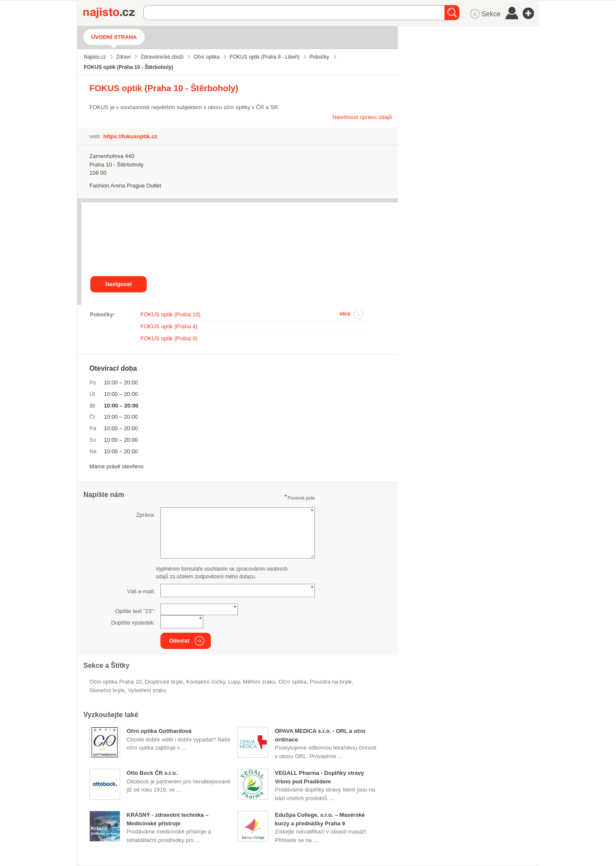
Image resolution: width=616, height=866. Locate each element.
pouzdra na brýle (331, 682)
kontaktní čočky (206, 682)
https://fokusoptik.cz (130, 136)
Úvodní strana (114, 37)
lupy (234, 682)
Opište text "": (135, 611)
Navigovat (118, 284)
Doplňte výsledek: (133, 623)
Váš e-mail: (141, 591)
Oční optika (293, 682)
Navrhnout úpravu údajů (362, 117)
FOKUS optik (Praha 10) (170, 314)
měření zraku (259, 682)
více (345, 314)
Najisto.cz (113, 13)
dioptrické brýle (164, 682)
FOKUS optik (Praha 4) (169, 326)
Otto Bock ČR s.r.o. (152, 773)
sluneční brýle (107, 690)
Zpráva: (145, 515)
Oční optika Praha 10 (115, 682)
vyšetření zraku (147, 690)
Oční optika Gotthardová (159, 731)
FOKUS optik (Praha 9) (169, 338)
